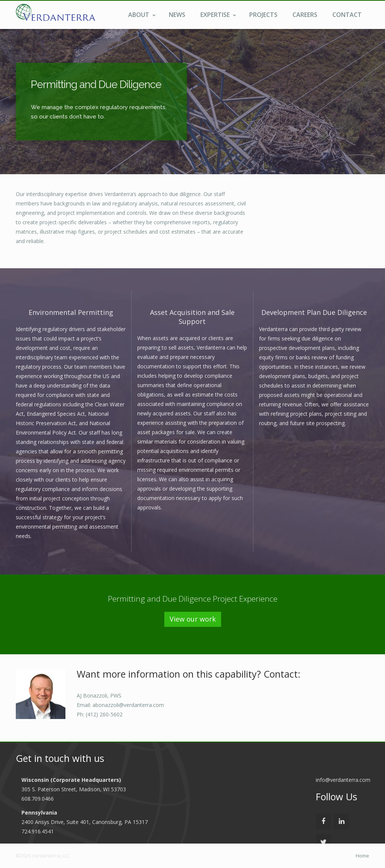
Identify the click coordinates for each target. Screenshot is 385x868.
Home (362, 856)
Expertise (218, 15)
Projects (263, 15)
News (177, 15)
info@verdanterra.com (343, 780)
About (142, 15)
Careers (305, 15)
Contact (347, 15)
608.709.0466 (38, 799)
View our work (193, 619)
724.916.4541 (38, 831)
